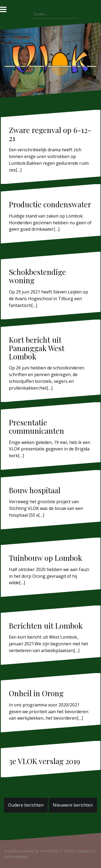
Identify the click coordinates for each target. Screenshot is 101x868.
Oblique (84, 851)
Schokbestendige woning (37, 276)
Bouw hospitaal (35, 490)
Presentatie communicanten (36, 426)
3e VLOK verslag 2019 (44, 761)
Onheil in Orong (36, 693)
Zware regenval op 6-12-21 (50, 134)
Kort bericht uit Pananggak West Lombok (37, 348)
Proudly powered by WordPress (32, 851)
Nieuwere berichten (73, 805)
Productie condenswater (50, 204)
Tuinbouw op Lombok (46, 558)
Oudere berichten (26, 805)
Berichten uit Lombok (46, 626)
